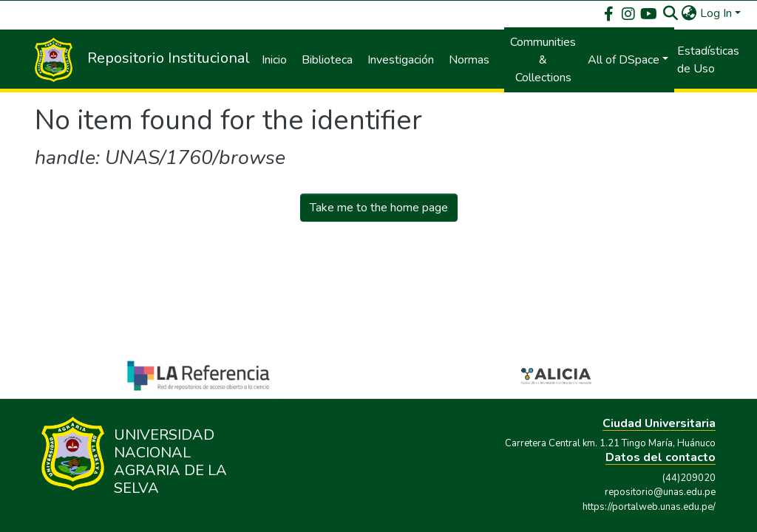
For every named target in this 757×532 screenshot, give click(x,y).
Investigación (401, 60)
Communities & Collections (543, 60)
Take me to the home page (379, 208)
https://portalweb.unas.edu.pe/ (649, 507)
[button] (689, 13)
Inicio (274, 60)
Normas (469, 60)
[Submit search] (671, 13)
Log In (716, 13)
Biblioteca (327, 60)
